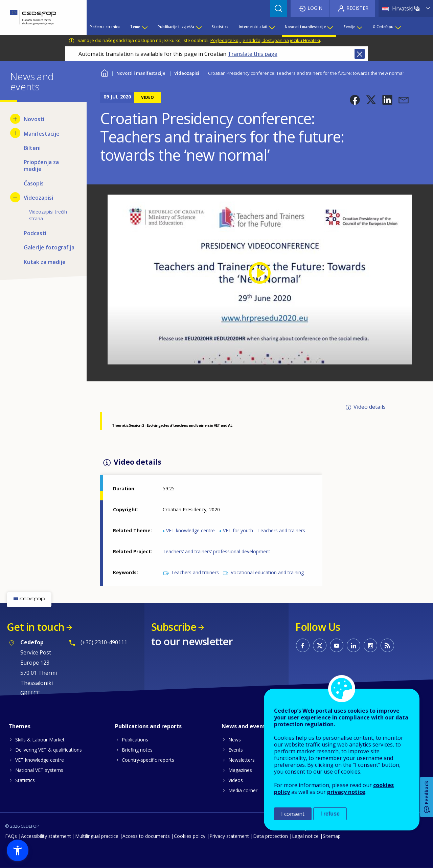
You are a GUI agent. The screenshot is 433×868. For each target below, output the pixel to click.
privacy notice (346, 792)
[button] (355, 100)
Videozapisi (187, 73)
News (235, 740)
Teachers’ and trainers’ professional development (216, 551)
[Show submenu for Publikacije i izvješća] (199, 27)
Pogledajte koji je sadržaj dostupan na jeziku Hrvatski (265, 40)
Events (236, 750)
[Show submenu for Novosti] (15, 119)
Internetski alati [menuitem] (253, 27)
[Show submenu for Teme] (144, 27)
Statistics (25, 780)
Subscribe (174, 627)
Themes (19, 726)
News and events (245, 726)
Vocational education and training (267, 572)
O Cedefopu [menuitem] (383, 27)
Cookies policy (190, 836)
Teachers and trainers (195, 572)
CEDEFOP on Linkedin (354, 645)
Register (357, 8)
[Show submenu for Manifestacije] (15, 133)
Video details (370, 407)
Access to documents (146, 836)
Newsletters (242, 760)
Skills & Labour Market (40, 740)
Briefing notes (137, 750)
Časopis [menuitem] (34, 183)
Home (104, 72)
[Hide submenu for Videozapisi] (15, 197)
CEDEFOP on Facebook (303, 645)
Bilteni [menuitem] (32, 148)
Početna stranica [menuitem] (105, 27)
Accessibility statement (46, 836)
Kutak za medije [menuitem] (45, 262)
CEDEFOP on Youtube (337, 645)
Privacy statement (229, 836)
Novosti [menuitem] (34, 119)
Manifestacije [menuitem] (42, 134)
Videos (236, 780)
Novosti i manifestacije (141, 73)
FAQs (11, 836)
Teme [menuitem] (135, 27)
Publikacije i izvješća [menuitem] (176, 27)
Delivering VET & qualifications (49, 750)
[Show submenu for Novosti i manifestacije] (330, 27)
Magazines (240, 770)
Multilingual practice (97, 836)
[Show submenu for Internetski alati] (272, 27)
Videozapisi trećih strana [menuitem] (48, 215)
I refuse (330, 814)
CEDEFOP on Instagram (370, 645)
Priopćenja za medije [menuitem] (41, 165)
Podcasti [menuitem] (35, 233)
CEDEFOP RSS (387, 645)
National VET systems (39, 770)
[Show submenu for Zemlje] (359, 27)
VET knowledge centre (190, 530)
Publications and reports (148, 726)
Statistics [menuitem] (220, 27)
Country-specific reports (148, 760)
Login (315, 8)
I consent (293, 814)
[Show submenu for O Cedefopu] (398, 27)
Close (360, 54)
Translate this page (253, 54)
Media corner (243, 790)
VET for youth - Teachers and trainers (264, 530)
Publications (135, 740)
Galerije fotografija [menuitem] (49, 247)
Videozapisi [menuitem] (38, 198)
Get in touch (36, 627)
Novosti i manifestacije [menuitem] (305, 27)
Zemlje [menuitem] (349, 27)
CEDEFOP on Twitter (320, 645)
